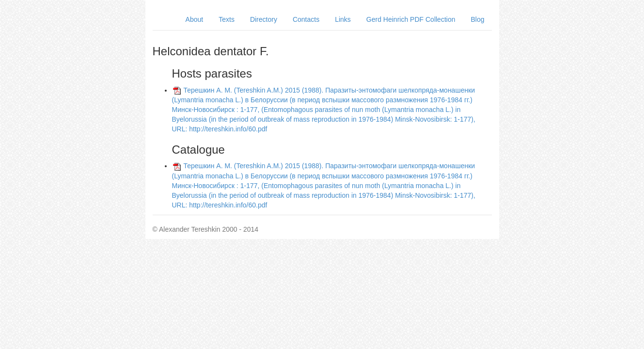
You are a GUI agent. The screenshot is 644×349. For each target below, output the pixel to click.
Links (343, 19)
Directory (264, 19)
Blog (477, 19)
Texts (227, 19)
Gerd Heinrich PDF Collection (411, 19)
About (195, 19)
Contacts (306, 19)
